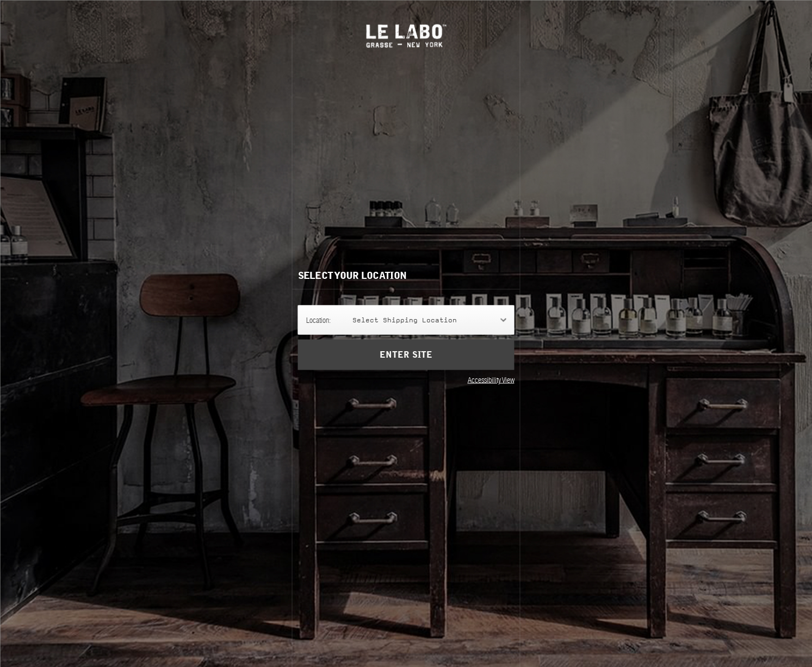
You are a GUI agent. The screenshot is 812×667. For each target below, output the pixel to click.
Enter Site (406, 355)
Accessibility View (491, 380)
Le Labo (406, 36)
